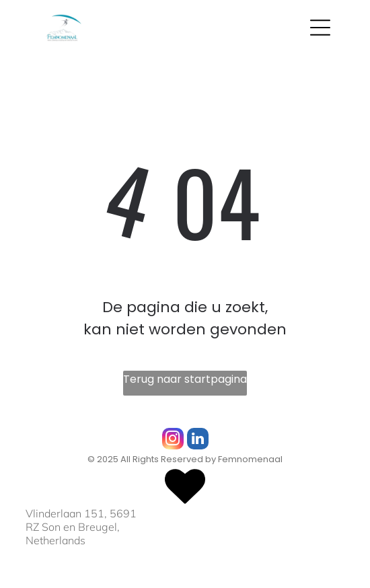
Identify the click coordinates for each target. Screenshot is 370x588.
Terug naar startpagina (185, 379)
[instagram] (173, 440)
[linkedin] (198, 440)
